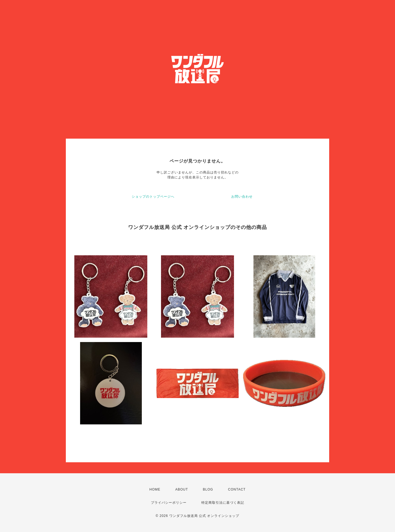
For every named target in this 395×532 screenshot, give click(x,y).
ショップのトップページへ (153, 197)
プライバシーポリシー (169, 503)
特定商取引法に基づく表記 (223, 503)
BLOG (208, 489)
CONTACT (237, 489)
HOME (155, 489)
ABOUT (182, 489)
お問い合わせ (242, 197)
